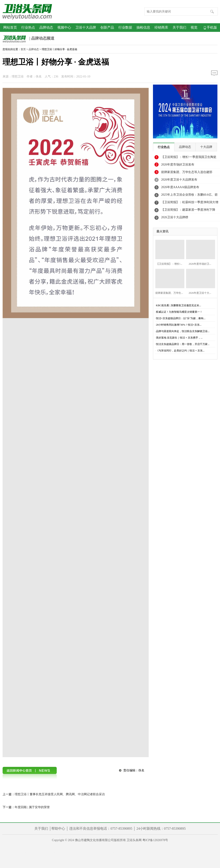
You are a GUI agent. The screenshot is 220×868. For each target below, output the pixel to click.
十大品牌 (206, 147)
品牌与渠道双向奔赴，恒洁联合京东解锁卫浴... (183, 331)
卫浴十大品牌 (86, 27)
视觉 (194, 27)
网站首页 (10, 27)
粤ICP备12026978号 (155, 840)
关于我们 (179, 27)
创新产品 (107, 27)
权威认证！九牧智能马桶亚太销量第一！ (179, 312)
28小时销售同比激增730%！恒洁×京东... (179, 325)
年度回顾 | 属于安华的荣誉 (32, 807)
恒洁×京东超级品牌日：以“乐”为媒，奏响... (181, 318)
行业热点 (28, 27)
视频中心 (64, 27)
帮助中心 (58, 829)
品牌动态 (46, 27)
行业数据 (125, 27)
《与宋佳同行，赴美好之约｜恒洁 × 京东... (180, 351)
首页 (23, 49)
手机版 (210, 27)
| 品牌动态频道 (28, 39)
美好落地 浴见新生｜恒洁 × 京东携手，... (179, 338)
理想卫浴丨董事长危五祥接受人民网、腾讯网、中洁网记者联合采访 (60, 794)
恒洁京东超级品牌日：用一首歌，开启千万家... (183, 344)
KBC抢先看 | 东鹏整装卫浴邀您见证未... (179, 305)
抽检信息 (143, 27)
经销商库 (161, 27)
